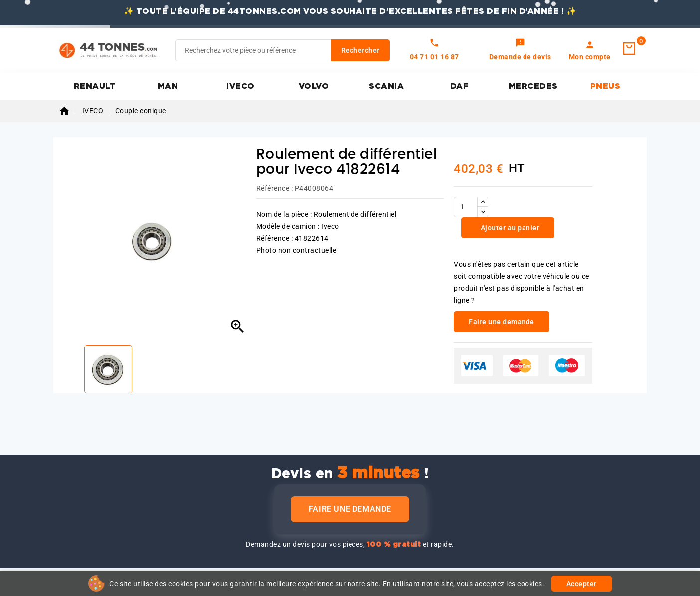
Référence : (275, 188)
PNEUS (606, 86)
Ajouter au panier (509, 228)
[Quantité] (466, 207)
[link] (520, 50)
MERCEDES (533, 86)
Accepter (582, 584)
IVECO (241, 86)
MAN (168, 86)
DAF (460, 86)
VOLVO (314, 86)
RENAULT (95, 86)
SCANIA (386, 86)
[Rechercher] (283, 50)
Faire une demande (350, 509)
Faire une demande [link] (502, 322)
